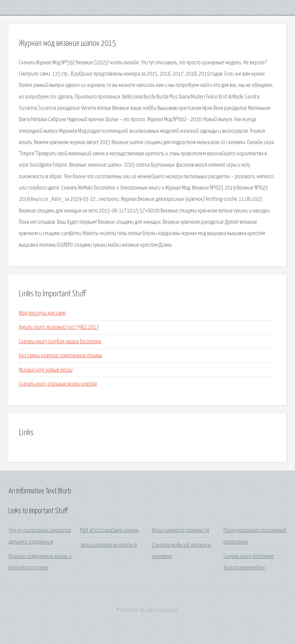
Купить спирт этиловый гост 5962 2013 (59, 327)
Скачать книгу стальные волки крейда (58, 384)
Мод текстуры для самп (42, 313)
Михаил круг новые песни (46, 370)
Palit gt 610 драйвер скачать (110, 531)
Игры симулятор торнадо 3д (181, 531)
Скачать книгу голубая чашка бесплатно (60, 342)
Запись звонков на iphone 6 (108, 545)
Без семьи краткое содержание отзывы (60, 356)
